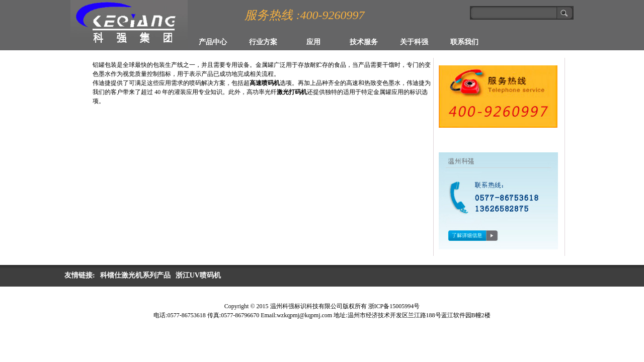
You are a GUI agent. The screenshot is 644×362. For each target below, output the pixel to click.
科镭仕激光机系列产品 (135, 275)
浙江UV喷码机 (198, 275)
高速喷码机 (265, 83)
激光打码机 (292, 92)
